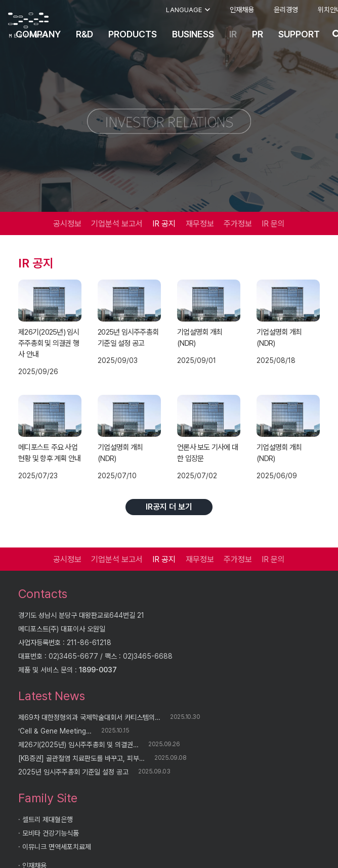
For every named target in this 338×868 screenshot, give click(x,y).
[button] (188, 10)
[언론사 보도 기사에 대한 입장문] (209, 416)
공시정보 (67, 224)
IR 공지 (164, 224)
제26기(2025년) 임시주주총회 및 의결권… (78, 745)
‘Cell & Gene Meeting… (55, 731)
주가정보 (238, 224)
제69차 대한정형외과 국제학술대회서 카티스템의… (89, 717)
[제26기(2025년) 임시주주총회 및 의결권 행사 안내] (50, 301)
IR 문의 (273, 224)
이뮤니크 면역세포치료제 (57, 847)
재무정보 (200, 224)
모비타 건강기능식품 (51, 833)
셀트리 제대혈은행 (48, 819)
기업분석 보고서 (117, 224)
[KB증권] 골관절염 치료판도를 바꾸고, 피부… (81, 758)
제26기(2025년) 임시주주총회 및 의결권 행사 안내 (49, 343)
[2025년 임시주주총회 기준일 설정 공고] (129, 301)
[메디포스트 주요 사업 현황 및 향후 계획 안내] (50, 416)
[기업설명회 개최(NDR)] (209, 301)
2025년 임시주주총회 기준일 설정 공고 (73, 772)
